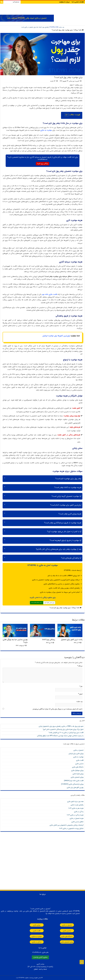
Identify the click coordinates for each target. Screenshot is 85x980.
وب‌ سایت (79, 701)
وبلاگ (76, 30)
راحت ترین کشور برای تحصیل (72, 640)
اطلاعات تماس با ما (78, 2)
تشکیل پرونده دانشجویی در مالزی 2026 (71, 828)
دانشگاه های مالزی (78, 767)
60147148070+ (43, 160)
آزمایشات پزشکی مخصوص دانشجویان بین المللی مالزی (67, 825)
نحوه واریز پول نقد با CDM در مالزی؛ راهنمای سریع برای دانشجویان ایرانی (61, 726)
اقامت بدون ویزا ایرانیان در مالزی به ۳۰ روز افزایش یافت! (66, 733)
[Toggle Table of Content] (66, 115)
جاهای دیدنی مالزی (77, 822)
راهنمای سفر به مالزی (77, 805)
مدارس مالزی (79, 764)
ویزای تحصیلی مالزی (77, 777)
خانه (81, 30)
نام (81, 686)
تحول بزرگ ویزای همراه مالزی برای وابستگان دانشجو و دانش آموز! (63, 729)
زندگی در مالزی (79, 812)
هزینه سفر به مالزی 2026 (76, 808)
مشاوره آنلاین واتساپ (40, 957)
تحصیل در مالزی (78, 750)
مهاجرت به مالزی (46, 130)
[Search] (2, 2)
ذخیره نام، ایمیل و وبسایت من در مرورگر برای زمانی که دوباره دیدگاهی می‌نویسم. (57, 709)
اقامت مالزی (80, 760)
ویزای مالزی (35, 925)
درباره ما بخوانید (64, 2)
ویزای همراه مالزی (78, 774)
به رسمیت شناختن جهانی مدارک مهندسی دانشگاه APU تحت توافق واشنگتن (60, 736)
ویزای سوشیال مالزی (77, 770)
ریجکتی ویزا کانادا (49, 640)
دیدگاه (80, 666)
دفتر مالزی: (40, 952)
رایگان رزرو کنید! (43, 164)
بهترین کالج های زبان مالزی (75, 787)
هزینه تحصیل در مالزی (77, 818)
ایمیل (80, 694)
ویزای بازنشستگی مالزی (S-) (72, 784)
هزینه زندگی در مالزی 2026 (75, 815)
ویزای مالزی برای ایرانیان (76, 754)
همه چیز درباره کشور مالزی (75, 801)
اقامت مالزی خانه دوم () (74, 781)
